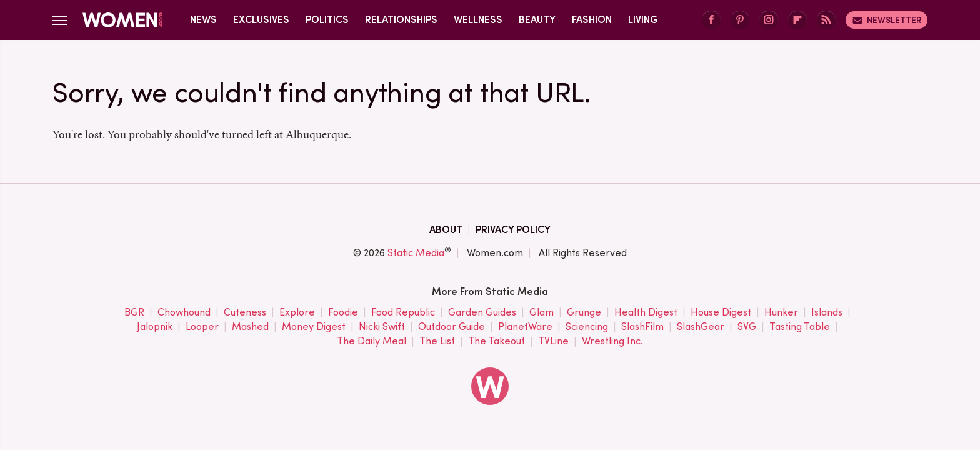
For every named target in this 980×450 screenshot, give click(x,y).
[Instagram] (769, 20)
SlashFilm (642, 327)
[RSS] (826, 20)
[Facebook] (711, 20)
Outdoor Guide (452, 327)
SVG (747, 327)
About (446, 230)
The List (437, 342)
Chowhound (184, 313)
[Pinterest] (740, 20)
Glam (542, 313)
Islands (827, 313)
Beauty (537, 20)
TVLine (553, 342)
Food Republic (403, 313)
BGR (134, 313)
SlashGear (701, 327)
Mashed (250, 327)
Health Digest (646, 313)
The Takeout (497, 342)
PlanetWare (525, 327)
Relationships (401, 20)
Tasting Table (800, 327)
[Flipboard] (797, 20)
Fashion (592, 20)
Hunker (781, 313)
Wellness (478, 20)
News (203, 20)
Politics (327, 20)
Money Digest (314, 327)
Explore (297, 313)
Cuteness (245, 313)
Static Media (416, 253)
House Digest (721, 313)
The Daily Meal (372, 342)
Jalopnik (155, 327)
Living (643, 20)
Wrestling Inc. (612, 342)
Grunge (584, 313)
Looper (202, 327)
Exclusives (261, 20)
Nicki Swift (382, 327)
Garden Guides (482, 313)
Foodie (343, 313)
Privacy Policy (513, 230)
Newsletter (887, 20)
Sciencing (587, 327)
